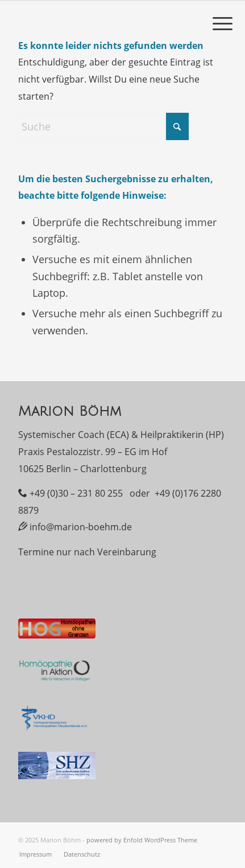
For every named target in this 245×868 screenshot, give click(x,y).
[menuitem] (223, 23)
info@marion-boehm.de (81, 527)
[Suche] (103, 126)
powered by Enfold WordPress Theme (142, 840)
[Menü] (223, 23)
